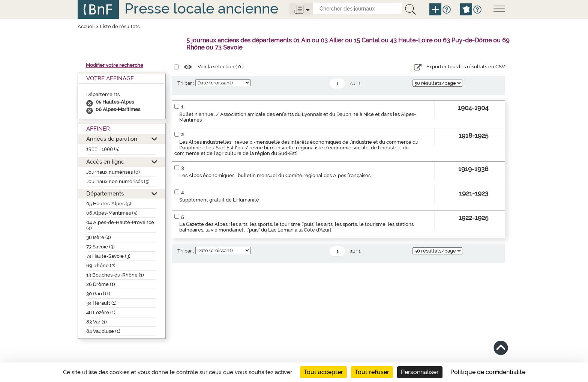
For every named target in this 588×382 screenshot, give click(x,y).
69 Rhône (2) (101, 265)
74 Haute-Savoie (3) (108, 256)
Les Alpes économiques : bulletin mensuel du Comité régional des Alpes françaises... (277, 175)
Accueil (86, 26)
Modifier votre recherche (115, 65)
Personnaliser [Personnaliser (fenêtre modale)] (420, 372)
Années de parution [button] (112, 139)
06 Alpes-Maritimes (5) (112, 213)
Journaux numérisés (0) (113, 172)
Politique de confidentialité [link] (488, 372)
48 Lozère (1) (101, 312)
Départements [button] (105, 193)
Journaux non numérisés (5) (118, 181)
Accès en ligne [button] (105, 162)
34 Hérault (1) (101, 303)
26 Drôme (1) (101, 284)
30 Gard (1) (98, 294)
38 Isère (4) (99, 237)
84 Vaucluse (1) (103, 331)
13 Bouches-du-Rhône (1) (115, 275)
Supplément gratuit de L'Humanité (219, 200)
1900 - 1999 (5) (103, 149)
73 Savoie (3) (100, 247)
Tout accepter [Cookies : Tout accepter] (323, 372)
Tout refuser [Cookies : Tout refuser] (372, 372)
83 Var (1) (97, 322)
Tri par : (186, 83)
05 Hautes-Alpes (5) (109, 204)
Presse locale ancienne (201, 8)
